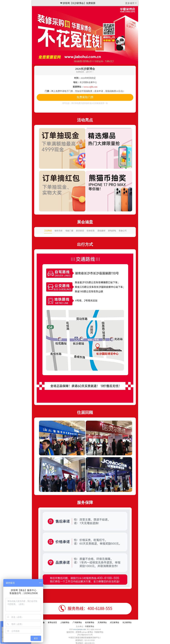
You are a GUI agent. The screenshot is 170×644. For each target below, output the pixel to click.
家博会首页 (52, 622)
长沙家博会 (127, 622)
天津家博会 (102, 622)
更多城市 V (131, 3)
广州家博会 (77, 622)
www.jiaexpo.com (80, 629)
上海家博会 (65, 622)
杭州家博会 (90, 622)
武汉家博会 (115, 622)
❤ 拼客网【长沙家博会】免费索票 (78, 3)
